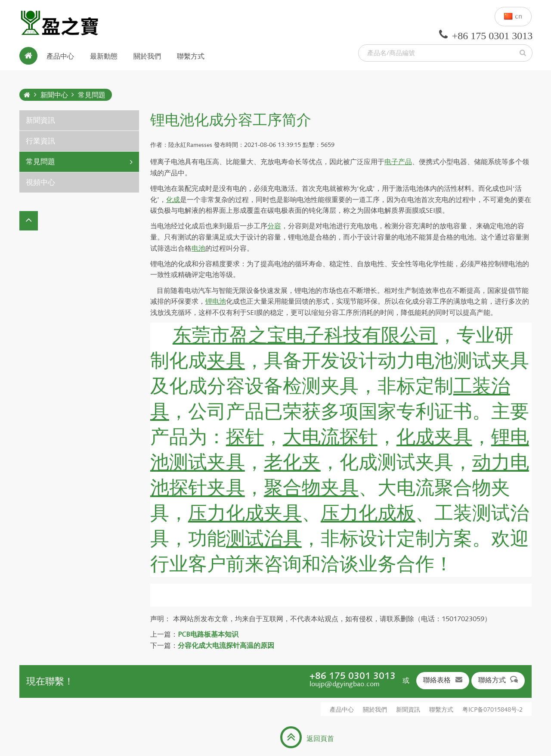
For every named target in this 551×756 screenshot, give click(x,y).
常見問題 (92, 95)
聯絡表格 (443, 680)
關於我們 (147, 56)
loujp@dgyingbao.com (345, 684)
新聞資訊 (40, 120)
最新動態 (104, 56)
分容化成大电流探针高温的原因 (226, 646)
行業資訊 (40, 141)
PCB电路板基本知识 (208, 634)
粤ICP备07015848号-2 (492, 710)
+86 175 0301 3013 (353, 675)
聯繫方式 (191, 56)
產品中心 (60, 56)
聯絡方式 (498, 680)
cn (513, 17)
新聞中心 (54, 95)
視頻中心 (40, 182)
